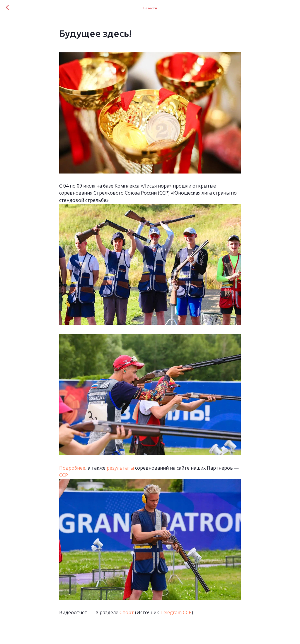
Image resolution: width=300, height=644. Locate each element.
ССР (64, 475)
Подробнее (72, 468)
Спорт (127, 612)
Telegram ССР (176, 612)
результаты (120, 468)
